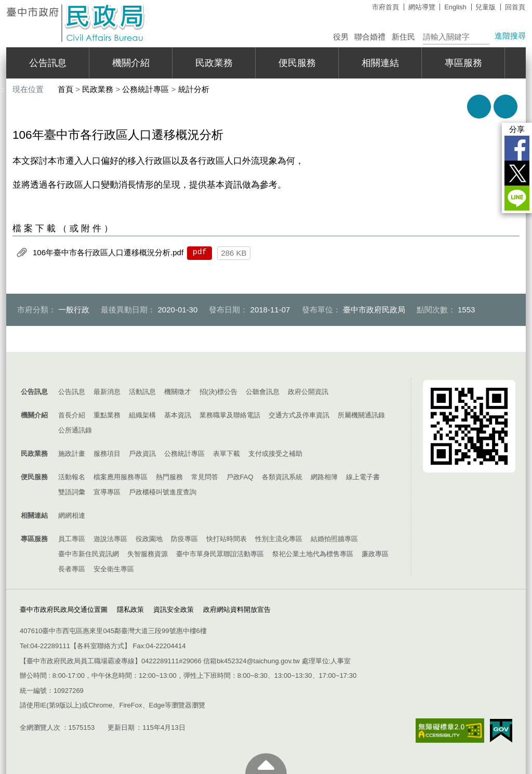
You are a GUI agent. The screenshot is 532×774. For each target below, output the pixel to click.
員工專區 (72, 539)
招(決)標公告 (219, 392)
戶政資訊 (142, 454)
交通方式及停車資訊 (299, 415)
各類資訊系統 (282, 477)
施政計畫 (72, 454)
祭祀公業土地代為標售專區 (313, 554)
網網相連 (72, 515)
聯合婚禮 (370, 37)
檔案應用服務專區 (121, 477)
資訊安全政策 (174, 609)
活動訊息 (142, 392)
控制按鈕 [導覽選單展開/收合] (266, 368)
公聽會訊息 (263, 392)
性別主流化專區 (279, 539)
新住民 (403, 37)
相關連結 (380, 63)
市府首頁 (385, 7)
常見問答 (205, 477)
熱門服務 (169, 477)
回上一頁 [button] (506, 107)
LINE (517, 198)
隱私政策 (130, 609)
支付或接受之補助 (275, 454)
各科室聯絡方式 (101, 646)
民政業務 (214, 63)
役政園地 (149, 539)
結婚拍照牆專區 (334, 539)
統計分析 (194, 89)
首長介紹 (72, 415)
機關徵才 (178, 392)
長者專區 (72, 569)
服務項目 (107, 454)
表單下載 (227, 454)
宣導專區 (107, 492)
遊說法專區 (110, 539)
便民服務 (297, 63)
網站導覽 (422, 7)
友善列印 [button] (479, 107)
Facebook (517, 148)
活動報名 (72, 477)
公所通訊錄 (75, 430)
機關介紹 (131, 63)
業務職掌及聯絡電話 (230, 415)
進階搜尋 (510, 36)
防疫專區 (184, 539)
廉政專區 (375, 554)
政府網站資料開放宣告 (237, 609)
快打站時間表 (227, 539)
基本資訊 (178, 415)
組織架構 (142, 415)
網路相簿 (324, 477)
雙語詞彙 (72, 492)
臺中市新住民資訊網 (89, 554)
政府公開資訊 (308, 392)
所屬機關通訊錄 (361, 415)
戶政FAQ (240, 477)
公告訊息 (48, 63)
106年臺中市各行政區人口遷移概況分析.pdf (108, 252)
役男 (341, 37)
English (455, 7)
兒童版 (486, 7)
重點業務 (107, 415)
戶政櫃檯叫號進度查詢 (163, 492)
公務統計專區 (145, 89)
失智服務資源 (148, 554)
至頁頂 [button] (266, 764)
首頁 (65, 89)
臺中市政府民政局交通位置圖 (64, 609)
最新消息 (107, 392)
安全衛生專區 (114, 569)
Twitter (517, 173)
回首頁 (515, 7)
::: (9, 356)
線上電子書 (363, 477)
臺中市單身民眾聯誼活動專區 (220, 554)
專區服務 (463, 63)
